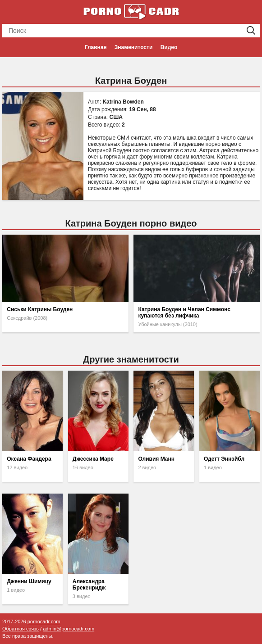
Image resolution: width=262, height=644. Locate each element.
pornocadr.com (44, 621)
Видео (169, 47)
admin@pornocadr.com (69, 629)
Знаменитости (133, 47)
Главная (96, 47)
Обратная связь (21, 629)
